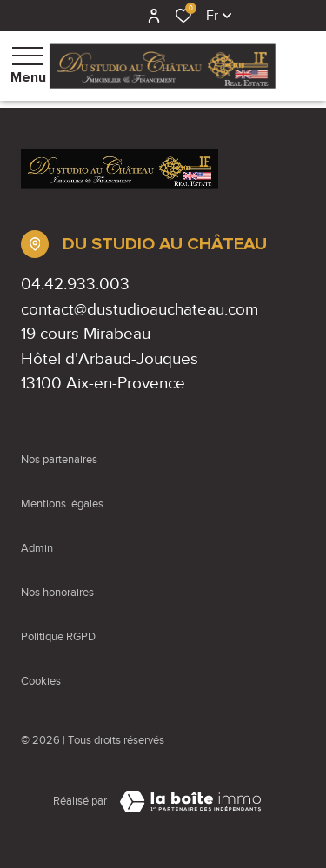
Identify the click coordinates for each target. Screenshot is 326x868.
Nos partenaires (59, 460)
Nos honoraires (57, 593)
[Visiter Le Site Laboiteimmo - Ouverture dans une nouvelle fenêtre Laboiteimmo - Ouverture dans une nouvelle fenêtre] (190, 802)
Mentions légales (62, 504)
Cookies (41, 681)
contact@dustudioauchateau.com (140, 309)
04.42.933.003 (75, 284)
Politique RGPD (58, 637)
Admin (37, 548)
